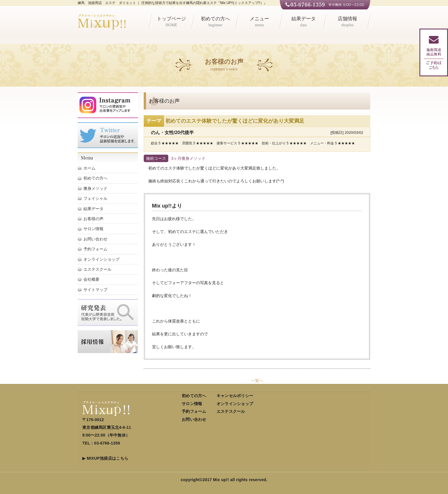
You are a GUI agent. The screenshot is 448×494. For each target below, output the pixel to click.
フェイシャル (95, 198)
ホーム (89, 168)
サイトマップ (95, 290)
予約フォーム (95, 249)
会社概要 (91, 279)
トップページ (171, 22)
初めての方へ (215, 22)
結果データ (303, 22)
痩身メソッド (95, 188)
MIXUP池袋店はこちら (107, 458)
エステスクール (97, 269)
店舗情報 (347, 22)
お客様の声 (93, 219)
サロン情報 (93, 229)
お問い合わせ (95, 239)
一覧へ (257, 381)
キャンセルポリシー (235, 396)
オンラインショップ (101, 259)
